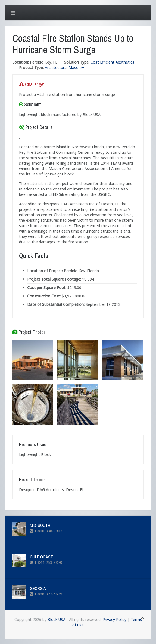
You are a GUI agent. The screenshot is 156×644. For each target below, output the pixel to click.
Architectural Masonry (64, 67)
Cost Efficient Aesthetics (112, 62)
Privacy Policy (114, 619)
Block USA (57, 619)
